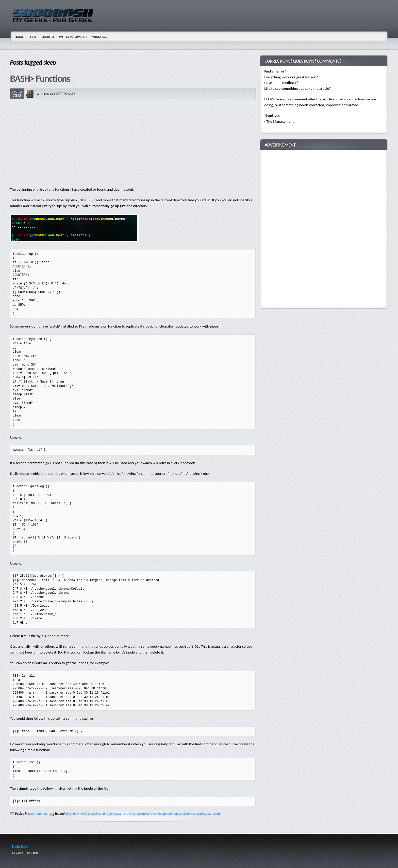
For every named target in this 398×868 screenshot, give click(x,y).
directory (142, 814)
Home (19, 37)
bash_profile (81, 814)
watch (216, 814)
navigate (189, 814)
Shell (33, 37)
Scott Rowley (65, 94)
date (132, 814)
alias (68, 814)
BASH (32, 814)
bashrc (96, 814)
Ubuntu (48, 37)
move (178, 814)
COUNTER (121, 814)
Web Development (73, 37)
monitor (168, 814)
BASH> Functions (40, 79)
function (155, 814)
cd (103, 814)
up (208, 814)
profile (201, 814)
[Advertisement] (133, 143)
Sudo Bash (20, 847)
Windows (100, 37)
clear (110, 814)
